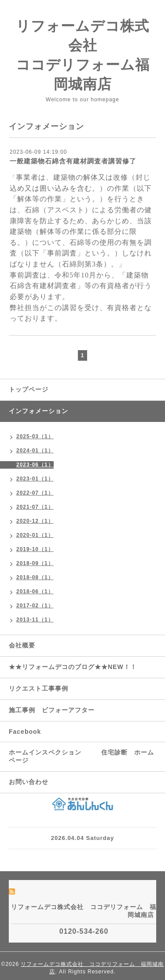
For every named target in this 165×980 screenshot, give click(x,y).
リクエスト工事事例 (38, 688)
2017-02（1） (35, 606)
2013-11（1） (35, 620)
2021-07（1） (35, 507)
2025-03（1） (35, 436)
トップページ (29, 389)
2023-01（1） (35, 479)
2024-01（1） (35, 451)
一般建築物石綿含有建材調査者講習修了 (73, 161)
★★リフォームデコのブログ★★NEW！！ (73, 667)
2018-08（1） (35, 577)
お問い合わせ (29, 782)
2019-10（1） (35, 549)
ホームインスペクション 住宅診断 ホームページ (81, 756)
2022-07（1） (35, 493)
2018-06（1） (35, 592)
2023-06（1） (35, 465)
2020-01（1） (35, 535)
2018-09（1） (35, 563)
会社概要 (22, 645)
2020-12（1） (35, 521)
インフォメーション (38, 411)
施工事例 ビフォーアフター (52, 710)
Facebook (25, 732)
